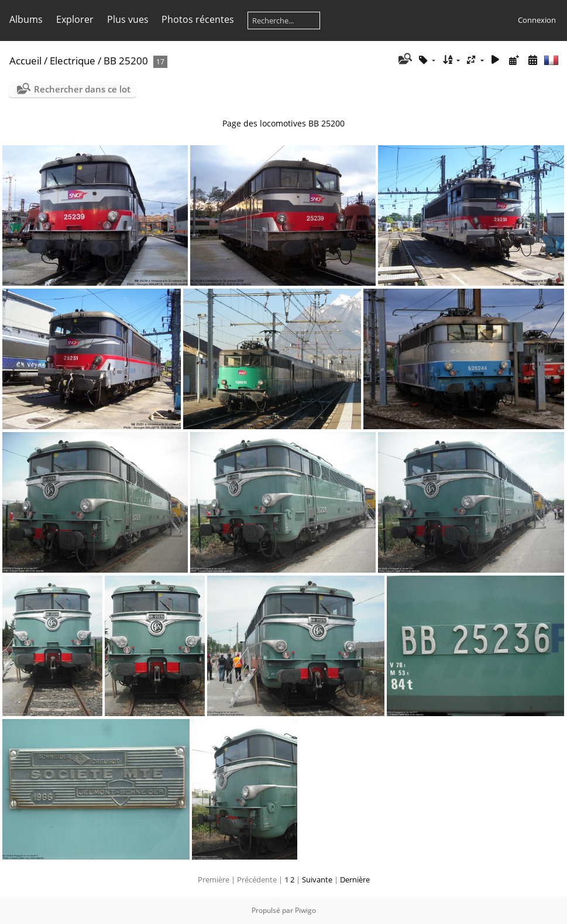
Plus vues (128, 19)
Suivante (317, 879)
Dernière (355, 879)
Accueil (25, 61)
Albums (26, 19)
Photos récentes (198, 19)
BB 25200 (126, 61)
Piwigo (305, 910)
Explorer (75, 19)
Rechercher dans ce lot (82, 89)
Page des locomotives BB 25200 (283, 123)
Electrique (73, 61)
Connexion (537, 20)
